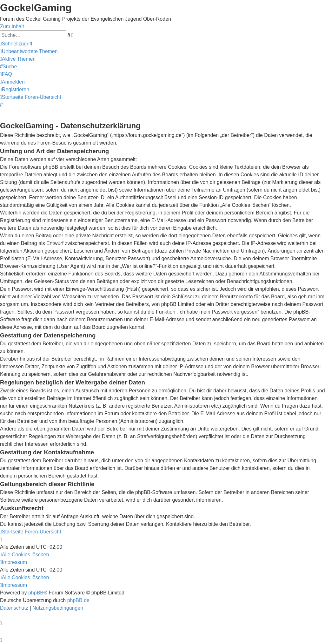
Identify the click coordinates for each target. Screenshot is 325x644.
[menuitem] (29, 51)
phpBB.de (78, 600)
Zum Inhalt (12, 27)
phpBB (36, 593)
